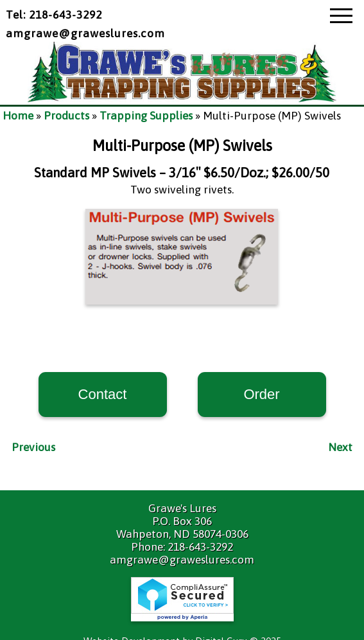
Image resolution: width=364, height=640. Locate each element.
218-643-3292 (200, 547)
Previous (33, 447)
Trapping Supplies (146, 116)
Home (18, 116)
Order (261, 394)
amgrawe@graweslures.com (85, 33)
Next (340, 447)
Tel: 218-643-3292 (54, 15)
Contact (103, 394)
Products (66, 116)
